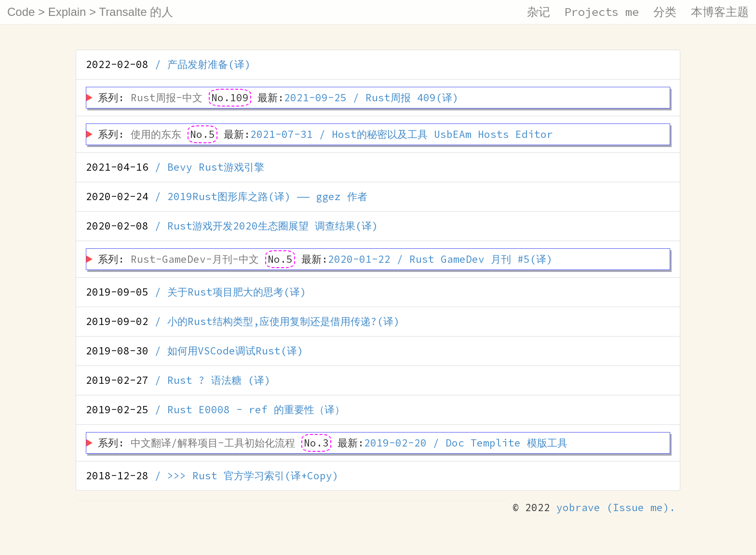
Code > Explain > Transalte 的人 (90, 12)
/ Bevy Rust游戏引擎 (175, 167)
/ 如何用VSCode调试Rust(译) (195, 351)
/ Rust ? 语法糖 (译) (178, 380)
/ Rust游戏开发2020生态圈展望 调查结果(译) (232, 226)
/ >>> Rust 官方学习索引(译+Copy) (212, 476)
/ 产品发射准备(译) (168, 64)
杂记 (539, 12)
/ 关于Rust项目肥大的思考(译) (196, 292)
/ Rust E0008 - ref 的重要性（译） (215, 410)
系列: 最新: (278, 98)
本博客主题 (720, 12)
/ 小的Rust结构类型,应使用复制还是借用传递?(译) (243, 321)
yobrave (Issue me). (616, 508)
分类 (665, 12)
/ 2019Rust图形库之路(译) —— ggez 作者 (227, 196)
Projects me (602, 12)
